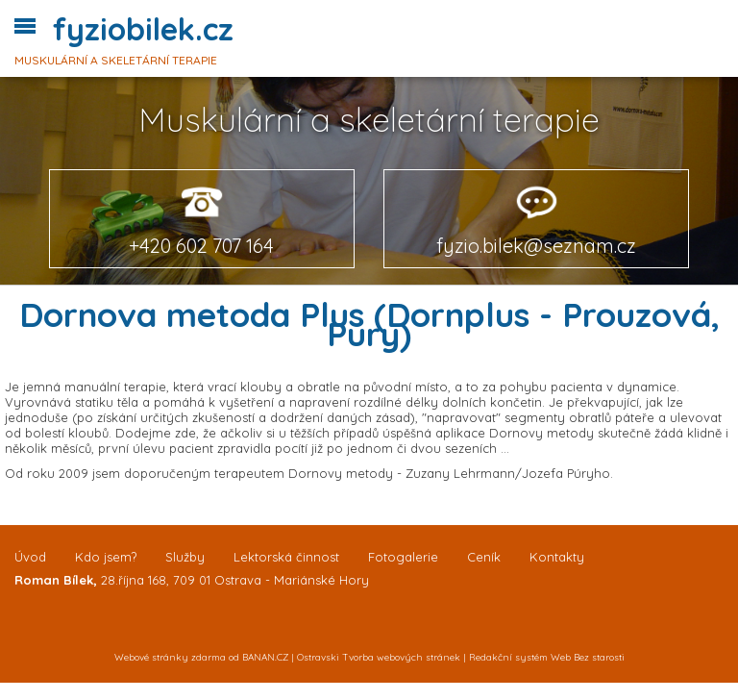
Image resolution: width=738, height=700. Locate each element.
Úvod (30, 557)
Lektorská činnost (286, 557)
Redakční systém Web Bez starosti (547, 657)
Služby (185, 557)
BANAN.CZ (265, 657)
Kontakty (557, 557)
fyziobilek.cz (143, 29)
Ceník (484, 557)
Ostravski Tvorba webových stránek (379, 657)
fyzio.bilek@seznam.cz (536, 246)
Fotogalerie (403, 557)
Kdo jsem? (106, 557)
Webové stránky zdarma (170, 657)
